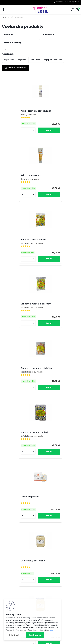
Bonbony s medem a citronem (59, 175)
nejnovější (35, 60)
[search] (73, 9)
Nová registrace (73, 2)
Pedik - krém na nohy (54, 368)
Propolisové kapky (52, 432)
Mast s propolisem (14, 304)
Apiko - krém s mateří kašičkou (20, 111)
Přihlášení (60, 2)
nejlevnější (9, 60)
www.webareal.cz (51, 641)
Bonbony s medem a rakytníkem (21, 240)
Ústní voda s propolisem (56, 496)
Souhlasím (35, 635)
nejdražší (22, 60)
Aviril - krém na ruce (53, 111)
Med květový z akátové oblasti (20, 368)
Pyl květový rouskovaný (16, 496)
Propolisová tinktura (15, 432)
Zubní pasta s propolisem (37, 560)
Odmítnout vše (16, 635)
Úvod (4, 17)
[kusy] (11, 130)
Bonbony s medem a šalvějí (57, 240)
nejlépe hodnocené (53, 60)
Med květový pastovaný (55, 304)
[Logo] (40, 10)
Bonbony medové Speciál (17, 175)
